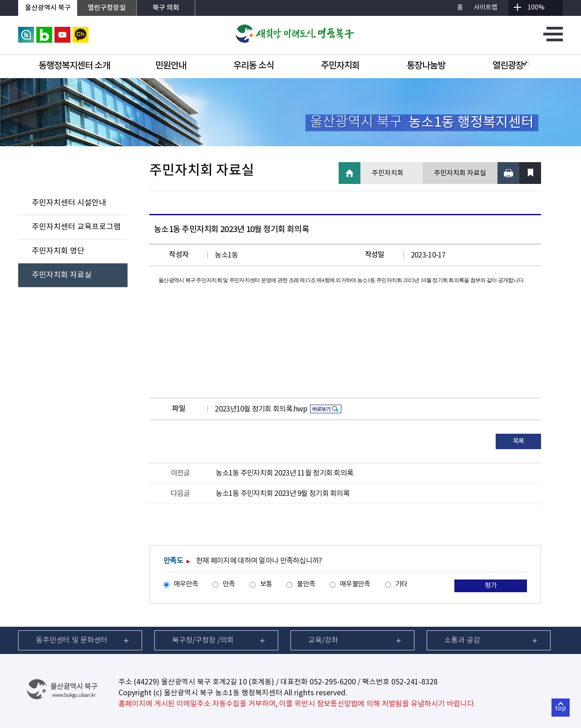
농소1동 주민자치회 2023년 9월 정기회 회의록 (283, 494)
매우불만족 (355, 584)
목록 (519, 441)
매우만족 (186, 584)
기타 (401, 584)
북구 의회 (166, 8)
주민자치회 (340, 66)
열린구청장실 (107, 8)
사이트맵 (486, 8)
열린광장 (511, 66)
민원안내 (171, 66)
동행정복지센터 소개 (74, 66)
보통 (266, 584)
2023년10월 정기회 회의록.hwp (261, 409)
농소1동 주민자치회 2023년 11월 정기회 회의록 (284, 473)
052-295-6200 (333, 682)
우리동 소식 (254, 66)
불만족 (306, 584)
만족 (229, 584)
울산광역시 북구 (48, 8)
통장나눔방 (426, 66)
